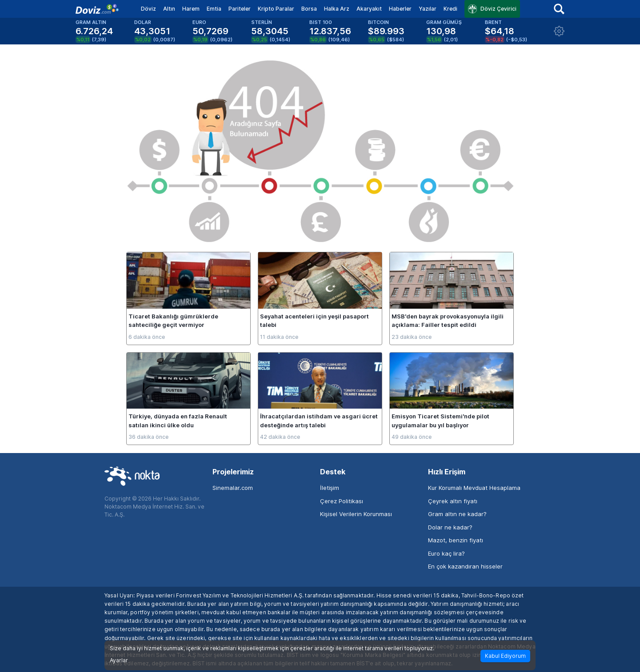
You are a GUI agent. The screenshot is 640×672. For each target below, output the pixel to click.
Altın (169, 9)
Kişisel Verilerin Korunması (356, 514)
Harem (191, 9)
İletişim (330, 488)
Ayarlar (119, 660)
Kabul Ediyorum (505, 656)
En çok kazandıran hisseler (465, 566)
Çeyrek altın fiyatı (453, 501)
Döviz (148, 9)
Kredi (450, 9)
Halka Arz (337, 9)
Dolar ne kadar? (450, 527)
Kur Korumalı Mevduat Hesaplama (474, 488)
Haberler (400, 9)
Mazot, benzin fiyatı (456, 540)
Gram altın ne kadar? (457, 514)
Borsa (309, 9)
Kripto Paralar (276, 9)
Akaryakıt (369, 9)
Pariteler (240, 9)
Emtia (214, 9)
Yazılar (428, 9)
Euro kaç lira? (446, 553)
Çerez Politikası (342, 501)
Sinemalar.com (233, 488)
